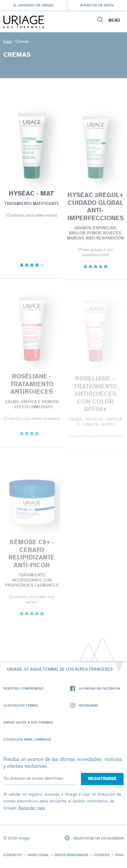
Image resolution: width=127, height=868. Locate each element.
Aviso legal (38, 855)
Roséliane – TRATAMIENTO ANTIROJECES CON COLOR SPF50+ (95, 395)
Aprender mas (31, 808)
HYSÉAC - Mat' (32, 195)
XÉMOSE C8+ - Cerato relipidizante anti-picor (32, 555)
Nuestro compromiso (24, 688)
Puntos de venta (99, 5)
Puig (120, 855)
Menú (114, 20)
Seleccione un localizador (94, 838)
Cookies (102, 855)
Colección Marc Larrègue (27, 739)
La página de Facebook (95, 688)
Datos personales (71, 855)
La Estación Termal (21, 705)
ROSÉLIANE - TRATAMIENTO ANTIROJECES (32, 385)
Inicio (8, 41)
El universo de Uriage (33, 5)
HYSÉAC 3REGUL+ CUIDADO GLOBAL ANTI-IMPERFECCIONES (95, 208)
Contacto (13, 855)
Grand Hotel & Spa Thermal (28, 722)
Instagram (84, 705)
